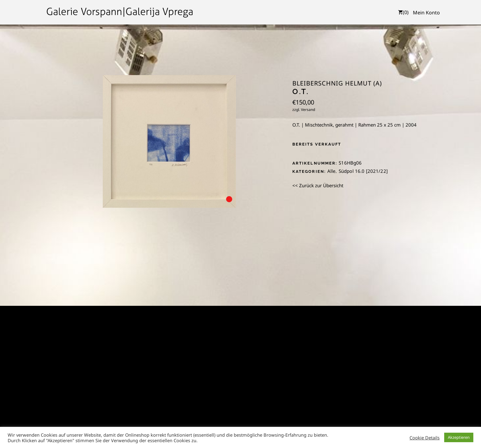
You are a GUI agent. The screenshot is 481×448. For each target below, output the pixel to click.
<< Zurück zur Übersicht (318, 185)
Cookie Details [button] (425, 438)
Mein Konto (426, 13)
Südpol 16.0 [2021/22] (363, 171)
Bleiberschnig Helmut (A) (337, 83)
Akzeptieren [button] (459, 437)
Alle (331, 171)
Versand (308, 110)
